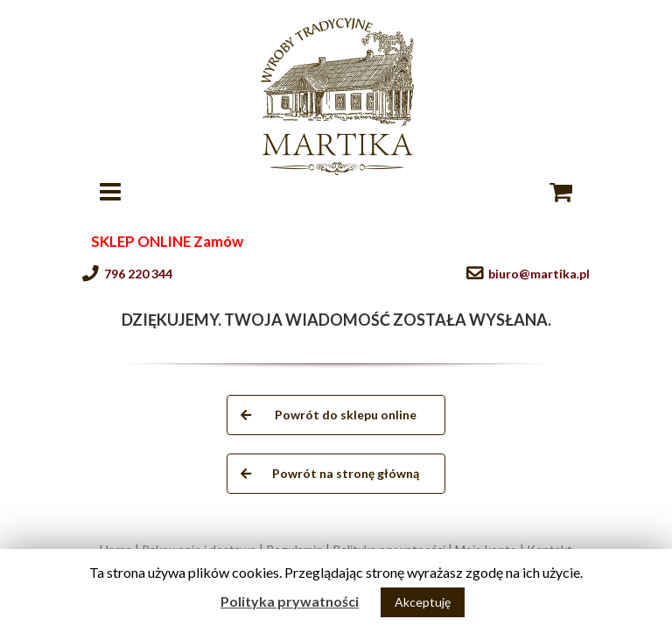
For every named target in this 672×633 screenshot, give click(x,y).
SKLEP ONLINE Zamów (167, 241)
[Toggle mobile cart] (561, 192)
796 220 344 (138, 274)
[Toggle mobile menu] (112, 192)
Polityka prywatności (290, 601)
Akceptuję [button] (423, 602)
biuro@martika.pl (539, 274)
